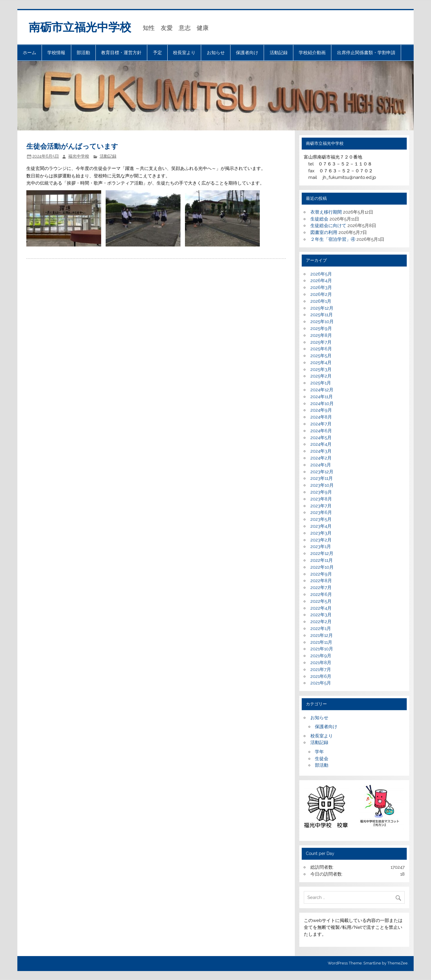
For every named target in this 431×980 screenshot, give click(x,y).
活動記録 (279, 53)
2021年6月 (321, 676)
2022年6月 (321, 594)
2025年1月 (321, 383)
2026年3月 (321, 287)
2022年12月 (322, 553)
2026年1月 (321, 301)
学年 (319, 752)
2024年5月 (321, 438)
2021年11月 (321, 642)
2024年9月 (321, 410)
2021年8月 (321, 663)
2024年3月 (321, 451)
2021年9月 (321, 656)
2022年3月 (321, 615)
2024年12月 (322, 390)
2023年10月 (322, 485)
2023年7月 (321, 506)
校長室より (184, 53)
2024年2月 (321, 458)
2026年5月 (321, 274)
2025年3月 (321, 369)
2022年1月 (321, 629)
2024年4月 (321, 444)
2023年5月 (321, 519)
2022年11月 (322, 560)
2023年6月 (321, 512)
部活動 (83, 53)
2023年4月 (321, 526)
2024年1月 (321, 465)
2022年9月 (321, 574)
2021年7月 (321, 669)
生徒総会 (319, 219)
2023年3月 (321, 533)
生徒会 (322, 759)
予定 (157, 53)
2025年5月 (321, 356)
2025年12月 (322, 308)
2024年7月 (321, 424)
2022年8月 (321, 581)
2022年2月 (321, 622)
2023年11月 (322, 478)
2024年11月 (322, 397)
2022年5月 (321, 601)
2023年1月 (321, 547)
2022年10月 (322, 567)
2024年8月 (321, 417)
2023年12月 (322, 472)
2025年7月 (321, 342)
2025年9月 (321, 328)
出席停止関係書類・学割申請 (366, 53)
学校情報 (56, 53)
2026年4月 (321, 281)
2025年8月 (321, 335)
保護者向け (247, 53)
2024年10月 (322, 404)
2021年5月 (321, 683)
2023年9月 (321, 492)
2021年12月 (322, 635)
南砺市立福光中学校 (80, 27)
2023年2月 (321, 540)
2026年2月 (321, 294)
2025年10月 (322, 322)
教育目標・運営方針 (121, 53)
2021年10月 (322, 649)
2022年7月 (321, 588)
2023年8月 (321, 499)
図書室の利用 (324, 232)
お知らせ (216, 53)
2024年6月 (321, 431)
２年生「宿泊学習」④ (333, 239)
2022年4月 (321, 608)
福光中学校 (79, 156)
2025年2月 (321, 376)
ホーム (29, 53)
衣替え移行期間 (326, 212)
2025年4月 (321, 363)
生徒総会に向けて (328, 226)
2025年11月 (322, 315)
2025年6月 (321, 349)
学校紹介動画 (312, 53)
